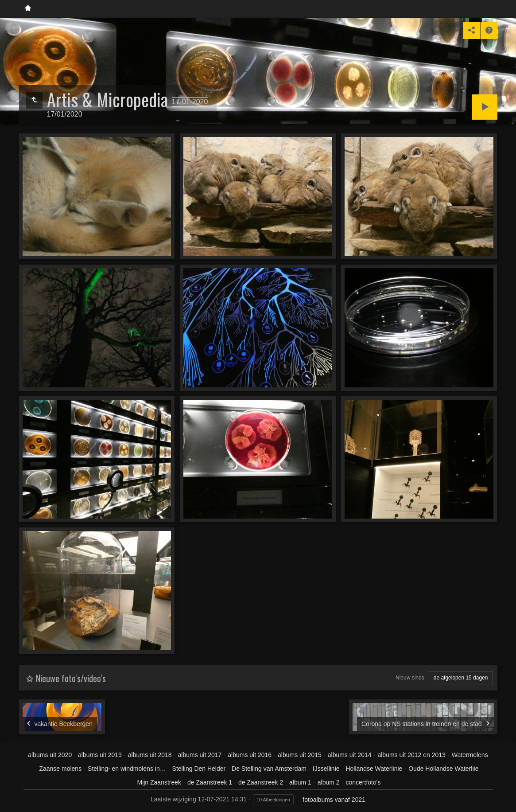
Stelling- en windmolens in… (127, 769)
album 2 (329, 782)
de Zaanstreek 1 (210, 782)
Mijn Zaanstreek (159, 782)
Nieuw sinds (410, 678)
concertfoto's (363, 782)
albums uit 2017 (200, 755)
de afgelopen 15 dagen (461, 678)
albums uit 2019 (100, 755)
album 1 (300, 782)
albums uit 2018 (150, 755)
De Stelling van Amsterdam (269, 769)
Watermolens (470, 755)
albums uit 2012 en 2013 (411, 755)
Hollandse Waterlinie (374, 769)
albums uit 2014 (350, 755)
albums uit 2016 (250, 755)
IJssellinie (326, 769)
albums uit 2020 (50, 755)
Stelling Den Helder (199, 769)
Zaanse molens (60, 769)
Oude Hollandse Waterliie (443, 769)
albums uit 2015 (300, 755)
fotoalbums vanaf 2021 (334, 800)
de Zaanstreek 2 (261, 782)
